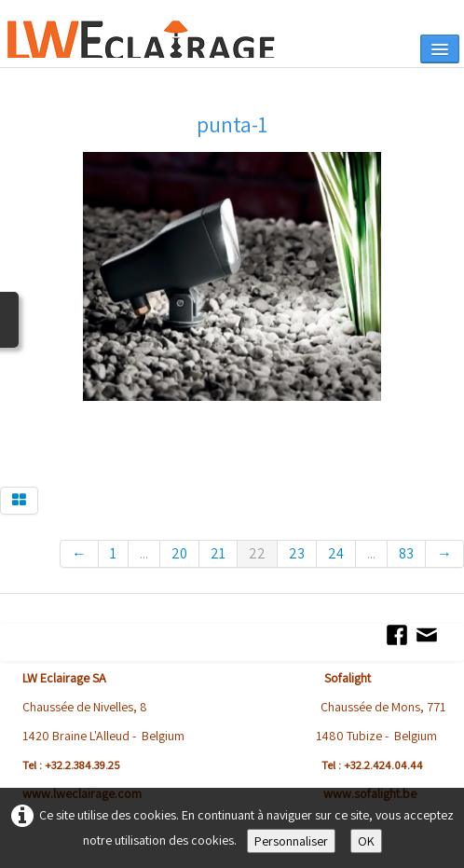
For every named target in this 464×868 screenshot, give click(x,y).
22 (257, 553)
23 (297, 553)
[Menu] (440, 49)
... (144, 553)
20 (179, 553)
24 (336, 553)
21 (218, 553)
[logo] (157, 39)
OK (366, 841)
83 (406, 553)
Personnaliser (291, 841)
